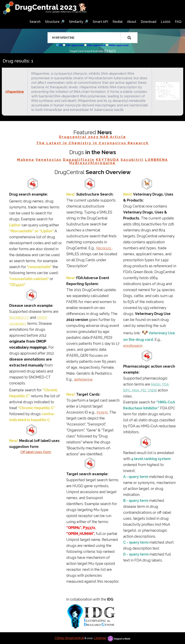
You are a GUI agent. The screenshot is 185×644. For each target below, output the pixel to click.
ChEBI (152, 390)
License (100, 638)
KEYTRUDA (108, 160)
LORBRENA (157, 160)
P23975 (110, 51)
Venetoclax (49, 160)
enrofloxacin (133, 346)
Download (149, 22)
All (61, 45)
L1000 (166, 22)
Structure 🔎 (55, 22)
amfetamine (83, 379)
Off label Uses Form (36, 452)
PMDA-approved (119, 45)
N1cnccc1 (104, 248)
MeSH (156, 384)
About (132, 22)
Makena (26, 160)
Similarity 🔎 (79, 22)
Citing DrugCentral (69, 638)
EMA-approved (96, 45)
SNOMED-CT (19, 318)
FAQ (178, 22)
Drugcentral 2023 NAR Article (93, 137)
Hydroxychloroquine (92, 163)
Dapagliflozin (79, 160)
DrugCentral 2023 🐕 (51, 7)
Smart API (100, 22)
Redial (118, 22)
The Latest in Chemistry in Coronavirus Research (92, 143)
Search (35, 22)
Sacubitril (132, 160)
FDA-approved (75, 45)
